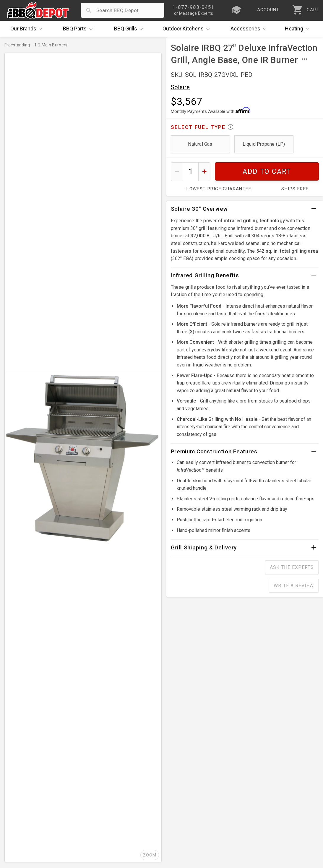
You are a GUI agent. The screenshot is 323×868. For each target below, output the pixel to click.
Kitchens (188, 29)
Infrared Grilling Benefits (205, 275)
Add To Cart (267, 172)
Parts (79, 29)
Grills (130, 29)
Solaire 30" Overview (199, 209)
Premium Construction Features (214, 451)
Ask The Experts (292, 567)
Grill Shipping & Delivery (204, 547)
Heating (298, 29)
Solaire (180, 87)
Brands (28, 29)
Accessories (250, 29)
